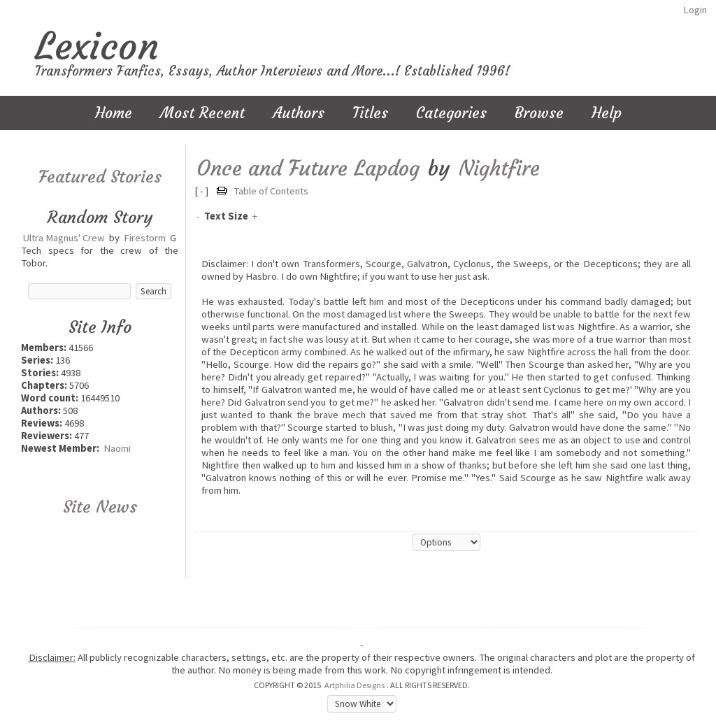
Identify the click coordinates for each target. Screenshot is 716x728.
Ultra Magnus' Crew (64, 238)
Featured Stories (100, 177)
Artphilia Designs (355, 685)
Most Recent (202, 113)
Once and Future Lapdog (308, 168)
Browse (539, 113)
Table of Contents (271, 191)
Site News (100, 507)
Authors (299, 113)
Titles (370, 113)
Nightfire (499, 168)
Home (114, 113)
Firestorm (145, 238)
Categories (451, 113)
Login (695, 10)
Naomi (117, 448)
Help (607, 113)
